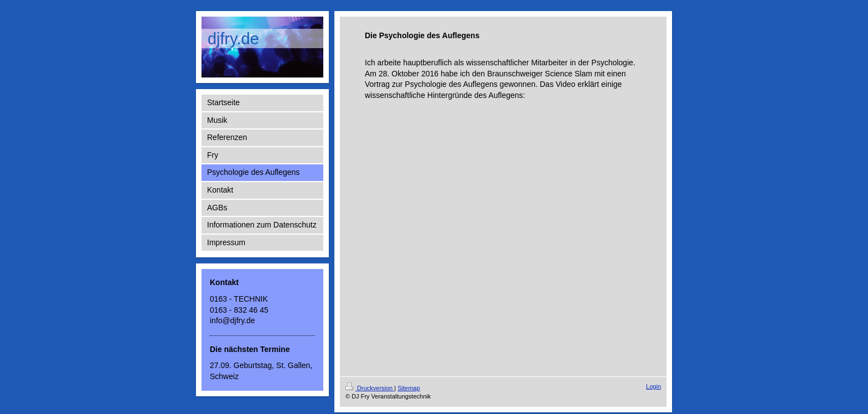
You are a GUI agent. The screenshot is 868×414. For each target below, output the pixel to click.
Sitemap (409, 388)
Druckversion (370, 388)
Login (653, 386)
